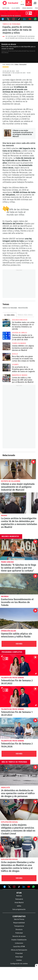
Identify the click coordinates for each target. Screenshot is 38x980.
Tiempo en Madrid (19, 343)
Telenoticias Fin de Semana (12, 678)
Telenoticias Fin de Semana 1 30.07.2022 (19, 697)
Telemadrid (19, 899)
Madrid (4, 516)
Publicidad (19, 933)
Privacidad (19, 953)
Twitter (8, 19)
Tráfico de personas (11, 24)
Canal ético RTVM (19, 947)
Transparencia (19, 926)
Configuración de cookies (19, 964)
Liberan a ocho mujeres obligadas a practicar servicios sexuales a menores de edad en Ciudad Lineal (19, 810)
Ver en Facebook (5, 887)
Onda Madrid (27, 8)
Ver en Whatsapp (33, 887)
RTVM (19, 893)
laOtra (19, 906)
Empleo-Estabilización (19, 940)
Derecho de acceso (19, 936)
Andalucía (5, 788)
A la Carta (16, 8)
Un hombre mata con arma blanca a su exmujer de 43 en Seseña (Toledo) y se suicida (6, 323)
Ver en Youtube (29, 887)
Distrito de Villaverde (11, 481)
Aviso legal (19, 957)
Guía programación (19, 909)
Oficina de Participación (19, 950)
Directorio (19, 930)
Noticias (6, 8)
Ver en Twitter (9, 887)
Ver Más (19, 644)
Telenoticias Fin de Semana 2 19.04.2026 (19, 728)
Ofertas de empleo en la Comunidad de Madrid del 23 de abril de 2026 (6, 336)
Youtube (30, 19)
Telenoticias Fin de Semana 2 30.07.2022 (19, 665)
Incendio (5, 596)
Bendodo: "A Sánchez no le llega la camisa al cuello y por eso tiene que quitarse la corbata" (19, 549)
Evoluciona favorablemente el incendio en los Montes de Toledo (19, 584)
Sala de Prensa (19, 919)
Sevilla (15, 354)
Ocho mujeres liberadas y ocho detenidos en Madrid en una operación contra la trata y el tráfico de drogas (19, 847)
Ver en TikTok (19, 887)
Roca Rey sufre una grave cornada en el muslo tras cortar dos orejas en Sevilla (6, 357)
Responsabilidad (19, 923)
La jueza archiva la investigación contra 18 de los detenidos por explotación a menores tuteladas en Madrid (19, 503)
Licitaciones (19, 943)
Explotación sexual (9, 822)
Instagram (14, 19)
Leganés (15, 365)
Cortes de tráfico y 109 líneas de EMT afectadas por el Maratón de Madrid (6, 378)
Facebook (3, 19)
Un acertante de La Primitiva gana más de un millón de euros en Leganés (6, 368)
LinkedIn (24, 19)
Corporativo (19, 916)
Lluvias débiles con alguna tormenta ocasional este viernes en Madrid (6, 346)
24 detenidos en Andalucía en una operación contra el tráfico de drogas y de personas (19, 775)
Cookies (19, 960)
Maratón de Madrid (20, 375)
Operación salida (9, 631)
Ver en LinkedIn (24, 887)
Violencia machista (20, 320)
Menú (35, 3)
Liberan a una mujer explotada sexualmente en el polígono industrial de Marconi (8, 133)
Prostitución (23, 308)
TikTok (19, 19)
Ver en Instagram (14, 887)
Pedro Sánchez (7, 562)
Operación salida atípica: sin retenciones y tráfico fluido (19, 618)
